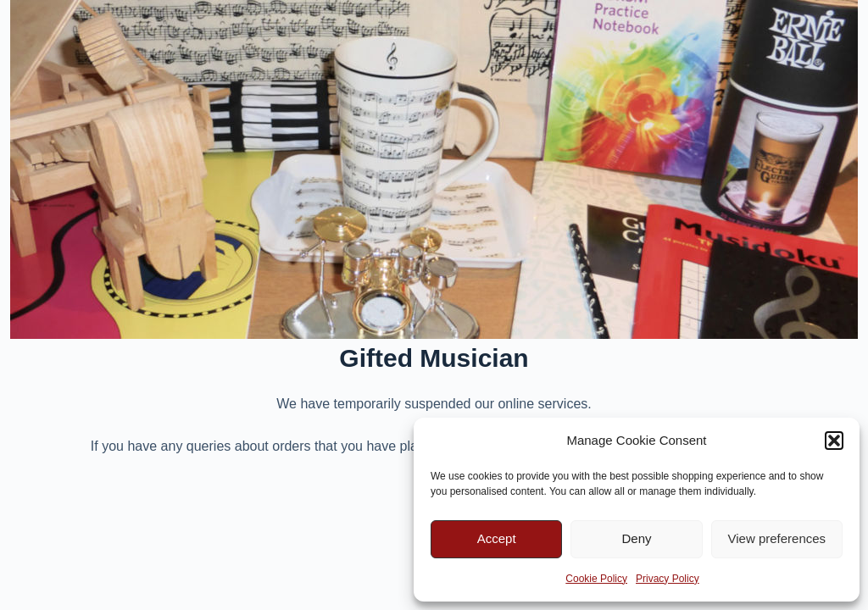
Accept (497, 538)
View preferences (777, 538)
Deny (636, 538)
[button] (834, 441)
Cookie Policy (596, 579)
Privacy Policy (668, 579)
